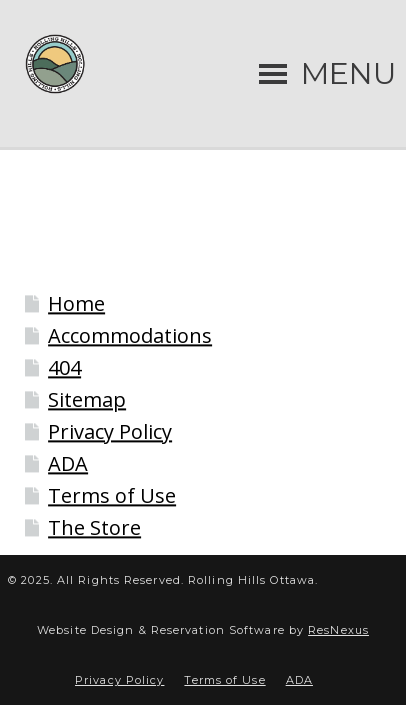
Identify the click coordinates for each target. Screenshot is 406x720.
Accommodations (130, 336)
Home (76, 304)
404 (64, 368)
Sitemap (87, 400)
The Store (94, 528)
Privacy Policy (110, 432)
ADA (68, 464)
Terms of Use (112, 496)
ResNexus (338, 630)
